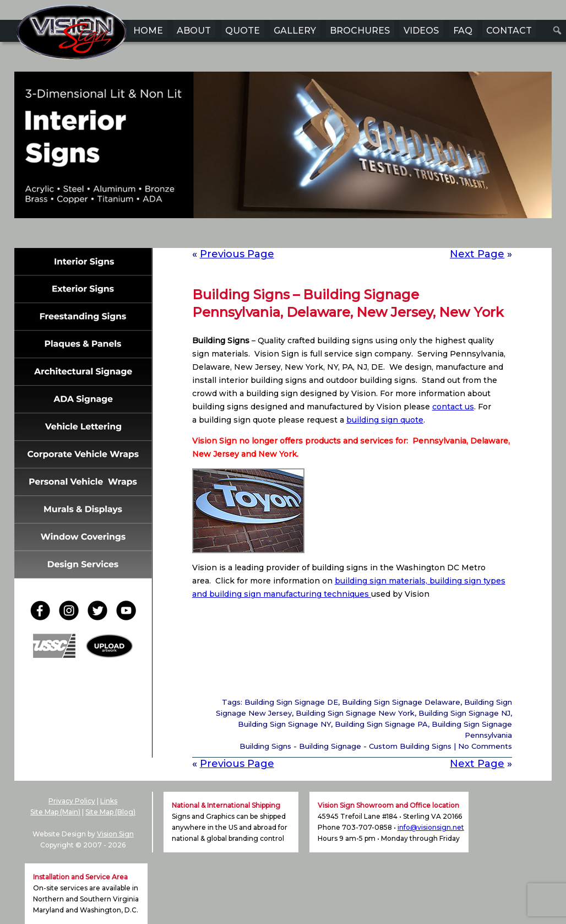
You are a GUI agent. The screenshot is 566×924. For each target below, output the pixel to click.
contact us (453, 407)
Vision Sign (115, 834)
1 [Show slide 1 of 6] (247, 235)
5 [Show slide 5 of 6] (304, 235)
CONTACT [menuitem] (509, 31)
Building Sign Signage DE (291, 702)
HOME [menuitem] (148, 31)
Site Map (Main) (55, 812)
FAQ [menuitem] (463, 31)
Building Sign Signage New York (355, 713)
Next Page (477, 254)
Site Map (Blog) (110, 812)
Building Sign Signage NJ (464, 713)
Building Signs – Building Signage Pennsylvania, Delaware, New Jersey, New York (348, 303)
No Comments (485, 746)
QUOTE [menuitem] (243, 31)
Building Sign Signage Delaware (401, 702)
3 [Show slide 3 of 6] (276, 235)
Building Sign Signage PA (381, 724)
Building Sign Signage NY (284, 724)
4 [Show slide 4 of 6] (290, 235)
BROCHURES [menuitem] (360, 31)
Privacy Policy (72, 801)
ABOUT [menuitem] (194, 31)
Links (109, 801)
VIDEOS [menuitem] (421, 31)
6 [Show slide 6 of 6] (319, 235)
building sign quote (385, 420)
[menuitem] (557, 30)
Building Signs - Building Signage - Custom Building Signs (345, 746)
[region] (283, 162)
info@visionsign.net (431, 827)
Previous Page (237, 254)
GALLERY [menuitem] (295, 31)
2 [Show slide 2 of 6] (262, 235)
